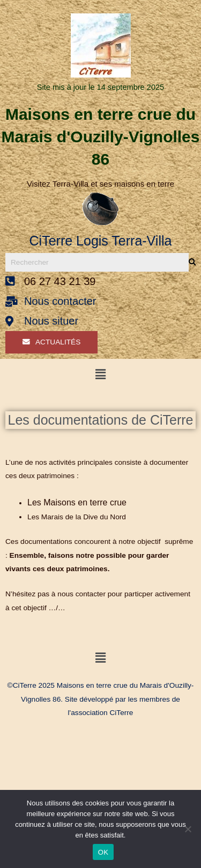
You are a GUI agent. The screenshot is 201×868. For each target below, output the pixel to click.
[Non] (188, 829)
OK (103, 852)
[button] (100, 374)
